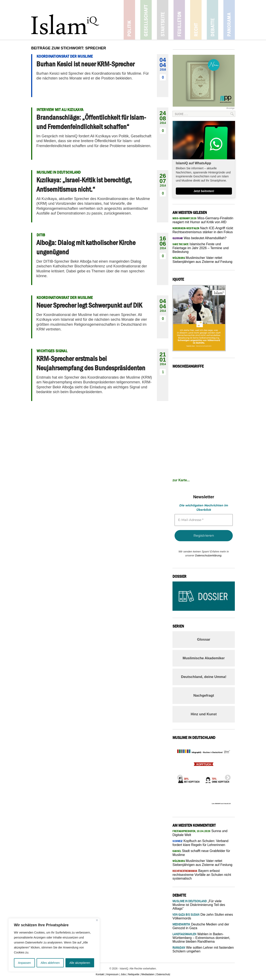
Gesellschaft (146, 20)
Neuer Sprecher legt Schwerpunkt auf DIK (89, 305)
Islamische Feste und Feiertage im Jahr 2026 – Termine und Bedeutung (201, 248)
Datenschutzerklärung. (209, 555)
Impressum (112, 974)
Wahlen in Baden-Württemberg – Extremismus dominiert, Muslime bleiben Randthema (201, 938)
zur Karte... (181, 480)
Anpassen (24, 963)
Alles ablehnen (50, 963)
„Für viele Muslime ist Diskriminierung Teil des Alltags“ (199, 905)
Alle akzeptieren (80, 963)
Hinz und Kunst (204, 714)
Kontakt (100, 974)
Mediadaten (148, 974)
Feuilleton (179, 20)
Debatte (212, 20)
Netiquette (134, 974)
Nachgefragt (204, 695)
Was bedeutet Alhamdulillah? (199, 238)
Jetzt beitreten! (204, 191)
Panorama (229, 20)
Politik (129, 20)
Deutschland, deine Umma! (204, 677)
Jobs (123, 974)
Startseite (163, 20)
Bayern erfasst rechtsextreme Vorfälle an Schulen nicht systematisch (202, 875)
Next (227, 776)
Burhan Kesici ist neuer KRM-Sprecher (85, 64)
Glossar (204, 639)
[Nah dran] (97, 920)
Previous (179, 776)
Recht (196, 20)
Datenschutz (163, 974)
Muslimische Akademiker (204, 658)
